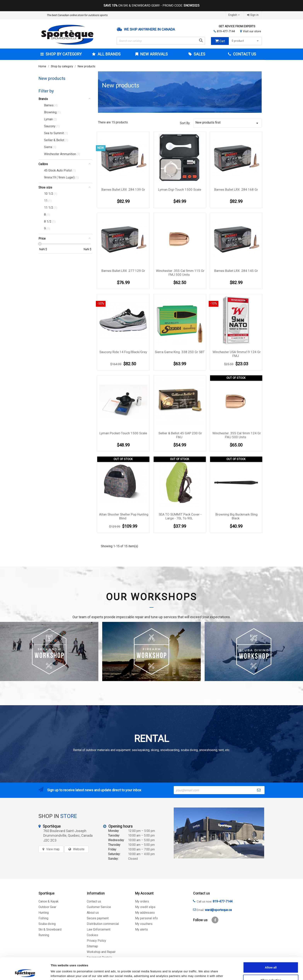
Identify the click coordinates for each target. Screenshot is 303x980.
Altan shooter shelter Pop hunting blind (124, 516)
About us (93, 913)
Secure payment (98, 918)
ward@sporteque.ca (218, 910)
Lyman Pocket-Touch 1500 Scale (123, 433)
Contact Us (244, 54)
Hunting (44, 913)
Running (44, 935)
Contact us (94, 901)
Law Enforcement (99, 929)
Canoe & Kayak (49, 901)
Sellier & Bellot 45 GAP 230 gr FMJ (180, 435)
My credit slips (145, 907)
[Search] (161, 41)
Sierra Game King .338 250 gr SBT (180, 352)
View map (53, 849)
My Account (144, 893)
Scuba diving (47, 924)
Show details (203, 972)
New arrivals (153, 54)
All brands (109, 54)
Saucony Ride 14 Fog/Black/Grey (123, 352)
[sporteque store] (219, 833)
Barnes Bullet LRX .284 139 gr (123, 190)
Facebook (215, 920)
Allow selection (271, 959)
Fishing (43, 918)
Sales (199, 54)
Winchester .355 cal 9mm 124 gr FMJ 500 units (237, 435)
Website (79, 849)
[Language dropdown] (234, 15)
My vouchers (144, 924)
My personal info (146, 918)
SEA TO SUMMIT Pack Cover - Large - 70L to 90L (180, 516)
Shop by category (63, 54)
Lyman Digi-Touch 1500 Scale (180, 190)
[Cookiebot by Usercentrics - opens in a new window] (25, 972)
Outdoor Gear (47, 907)
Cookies (92, 935)
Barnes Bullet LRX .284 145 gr (236, 271)
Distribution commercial (103, 924)
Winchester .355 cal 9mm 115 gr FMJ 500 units (180, 273)
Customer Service (99, 907)
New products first (227, 123)
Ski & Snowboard (50, 929)
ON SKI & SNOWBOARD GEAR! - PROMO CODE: (151, 6)
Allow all (271, 947)
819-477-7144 (226, 31)
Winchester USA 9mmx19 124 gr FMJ (237, 354)
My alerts (141, 929)
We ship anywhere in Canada (149, 29)
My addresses (145, 913)
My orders (142, 901)
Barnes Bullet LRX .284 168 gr (236, 190)
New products (52, 78)
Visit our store (252, 31)
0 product (246, 41)
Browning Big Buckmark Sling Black (237, 516)
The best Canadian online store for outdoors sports (77, 15)
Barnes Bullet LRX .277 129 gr (123, 271)
